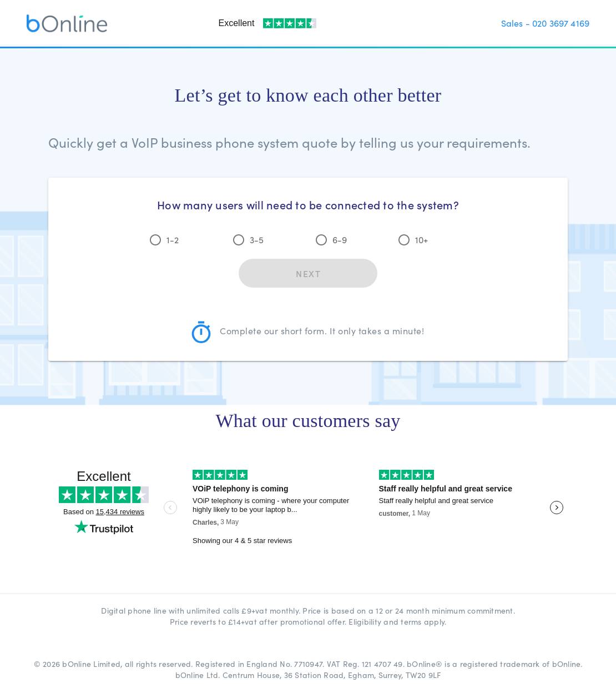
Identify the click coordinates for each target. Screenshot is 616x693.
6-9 (340, 240)
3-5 (257, 240)
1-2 (173, 240)
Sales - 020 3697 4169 (545, 23)
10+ (421, 240)
